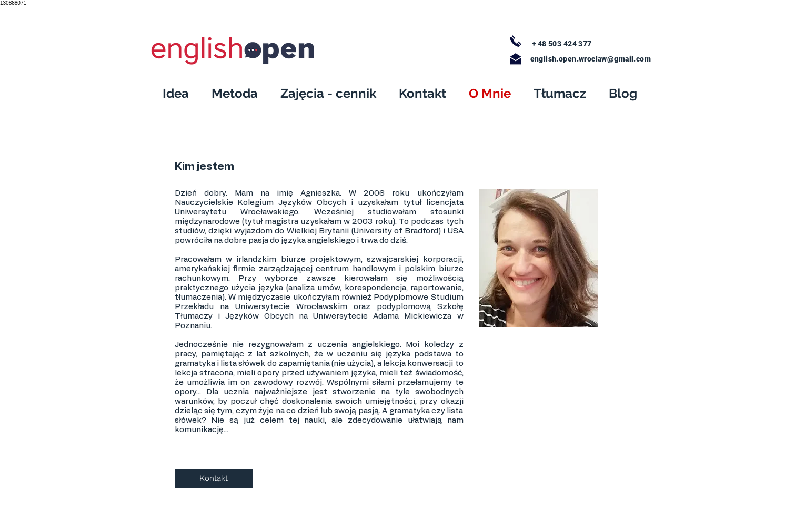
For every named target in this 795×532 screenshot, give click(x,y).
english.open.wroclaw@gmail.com (591, 59)
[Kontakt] (214, 479)
